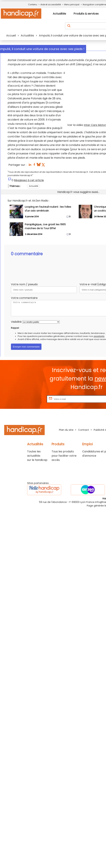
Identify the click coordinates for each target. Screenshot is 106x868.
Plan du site (66, 430)
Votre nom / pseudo (24, 284)
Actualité (34, 186)
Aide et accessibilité (51, 4)
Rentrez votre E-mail (33, 399)
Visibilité (16, 322)
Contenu (33, 4)
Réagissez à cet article (29, 180)
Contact (84, 430)
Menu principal (72, 4)
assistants (99, 336)
